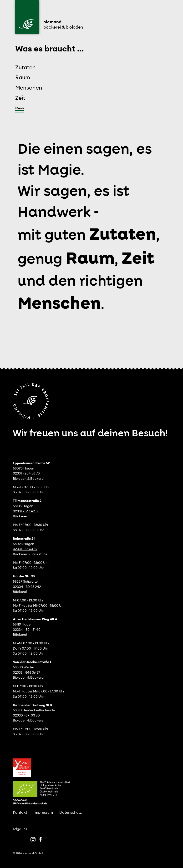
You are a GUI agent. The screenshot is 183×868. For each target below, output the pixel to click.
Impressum (43, 812)
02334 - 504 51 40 (27, 630)
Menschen (29, 88)
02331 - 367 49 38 (26, 511)
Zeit (20, 98)
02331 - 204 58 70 (26, 473)
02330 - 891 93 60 (26, 715)
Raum (23, 77)
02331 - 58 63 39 (25, 549)
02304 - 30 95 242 (27, 587)
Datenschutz (71, 812)
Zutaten (25, 67)
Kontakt (20, 812)
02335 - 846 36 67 (26, 672)
